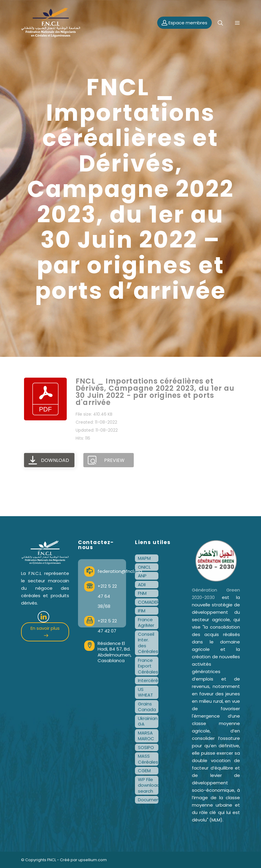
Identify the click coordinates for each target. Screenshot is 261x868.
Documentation (148, 800)
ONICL (144, 567)
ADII (142, 585)
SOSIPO (146, 747)
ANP (142, 576)
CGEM (144, 771)
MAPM (144, 558)
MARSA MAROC (146, 736)
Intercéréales (148, 680)
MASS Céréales (148, 759)
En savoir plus (45, 631)
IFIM (142, 611)
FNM (142, 593)
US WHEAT (145, 692)
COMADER (148, 602)
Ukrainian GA (148, 721)
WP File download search (148, 785)
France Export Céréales (148, 666)
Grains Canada (147, 707)
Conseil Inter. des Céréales (148, 643)
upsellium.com (93, 860)
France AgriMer (146, 623)
